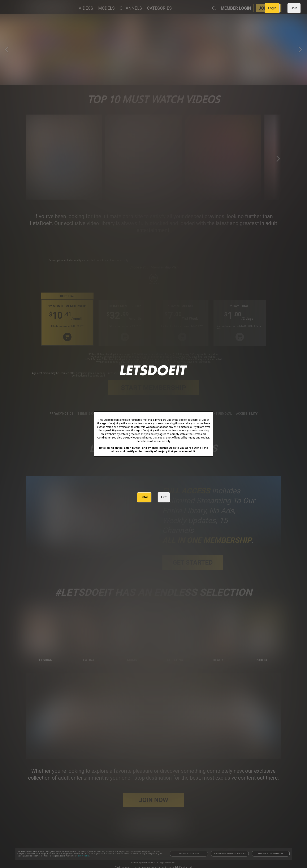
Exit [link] (164, 497)
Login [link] (272, 8)
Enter (144, 497)
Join (294, 8)
